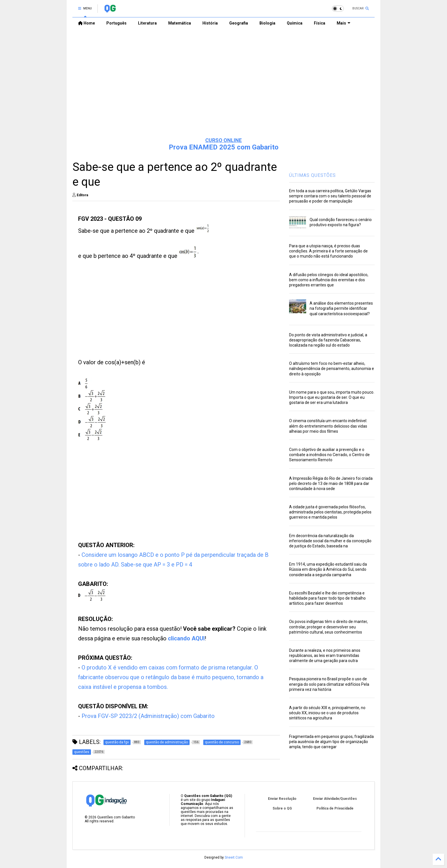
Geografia (239, 23)
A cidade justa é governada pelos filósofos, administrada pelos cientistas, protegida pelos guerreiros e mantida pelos (330, 512)
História (210, 23)
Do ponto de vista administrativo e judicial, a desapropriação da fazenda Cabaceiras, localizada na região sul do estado (328, 340)
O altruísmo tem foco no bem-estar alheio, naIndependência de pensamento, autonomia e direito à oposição (332, 369)
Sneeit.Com (234, 857)
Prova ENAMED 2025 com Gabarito (224, 147)
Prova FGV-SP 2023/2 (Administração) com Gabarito (148, 716)
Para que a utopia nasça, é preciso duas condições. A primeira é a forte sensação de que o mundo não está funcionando (328, 251)
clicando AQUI (186, 638)
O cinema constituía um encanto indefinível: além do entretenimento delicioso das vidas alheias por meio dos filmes (328, 426)
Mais (344, 23)
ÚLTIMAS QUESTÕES (312, 175)
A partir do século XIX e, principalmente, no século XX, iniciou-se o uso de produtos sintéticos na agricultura (327, 713)
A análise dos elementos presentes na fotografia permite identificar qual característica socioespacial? (341, 308)
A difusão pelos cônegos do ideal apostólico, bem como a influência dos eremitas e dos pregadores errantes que (329, 280)
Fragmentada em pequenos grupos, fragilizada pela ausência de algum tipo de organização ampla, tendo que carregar (331, 742)
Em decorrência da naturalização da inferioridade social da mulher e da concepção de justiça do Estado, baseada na (330, 541)
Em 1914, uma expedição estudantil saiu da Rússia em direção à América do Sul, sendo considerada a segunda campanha (328, 569)
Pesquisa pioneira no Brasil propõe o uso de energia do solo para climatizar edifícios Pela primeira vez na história (329, 684)
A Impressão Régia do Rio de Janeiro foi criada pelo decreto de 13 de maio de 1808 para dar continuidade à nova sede (331, 483)
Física (320, 23)
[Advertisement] (223, 89)
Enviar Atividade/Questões (335, 799)
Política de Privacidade (335, 808)
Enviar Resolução (282, 799)
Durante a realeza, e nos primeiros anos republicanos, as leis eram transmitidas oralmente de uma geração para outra (325, 655)
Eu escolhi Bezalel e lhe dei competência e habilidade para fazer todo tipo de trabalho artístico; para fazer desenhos (327, 598)
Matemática (180, 23)
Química (295, 23)
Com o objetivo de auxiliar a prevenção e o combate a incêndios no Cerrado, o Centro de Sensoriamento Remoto (329, 455)
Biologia (267, 23)
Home (87, 23)
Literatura (147, 23)
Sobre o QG (282, 808)
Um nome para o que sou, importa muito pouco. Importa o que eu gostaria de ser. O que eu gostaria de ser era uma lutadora (332, 397)
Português (116, 23)
